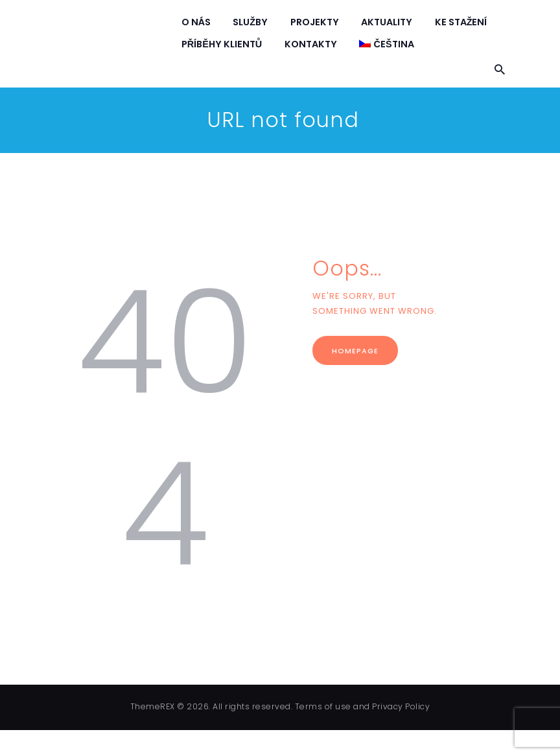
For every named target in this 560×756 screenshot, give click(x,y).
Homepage (355, 351)
